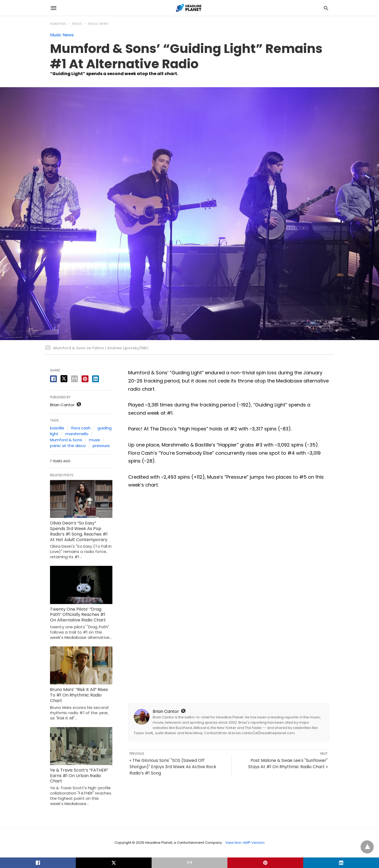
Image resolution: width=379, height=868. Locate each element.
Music (77, 24)
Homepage (58, 24)
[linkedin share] (96, 379)
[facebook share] (53, 379)
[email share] (74, 379)
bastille (57, 428)
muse (94, 440)
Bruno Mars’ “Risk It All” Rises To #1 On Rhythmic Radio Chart (79, 695)
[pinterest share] (85, 379)
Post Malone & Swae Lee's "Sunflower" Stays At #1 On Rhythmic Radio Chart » (288, 764)
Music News (98, 24)
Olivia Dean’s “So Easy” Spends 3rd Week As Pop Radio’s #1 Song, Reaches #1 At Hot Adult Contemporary (79, 531)
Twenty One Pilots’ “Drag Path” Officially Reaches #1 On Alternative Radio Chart (78, 615)
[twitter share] (64, 379)
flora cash (81, 428)
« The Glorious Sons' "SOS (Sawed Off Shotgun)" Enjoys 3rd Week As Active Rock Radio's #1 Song (173, 767)
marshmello (77, 434)
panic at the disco (68, 446)
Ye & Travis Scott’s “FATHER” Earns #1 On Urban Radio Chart (79, 776)
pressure (101, 446)
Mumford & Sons (66, 440)
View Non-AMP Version (245, 843)
